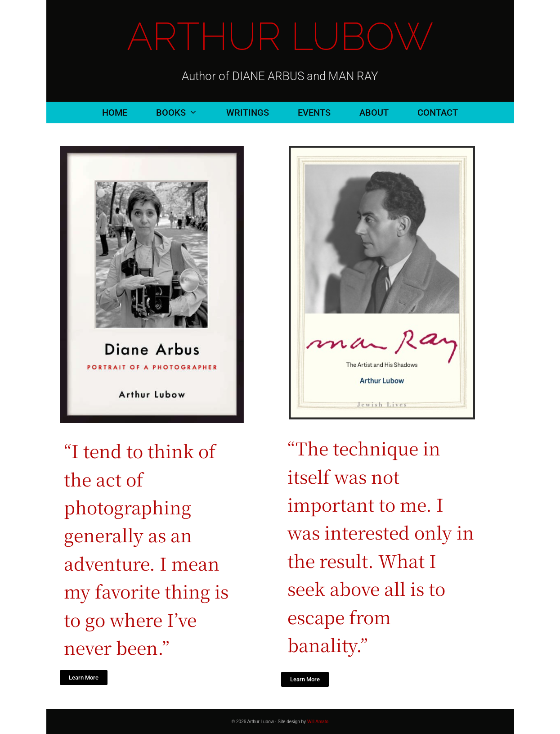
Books (184, 113)
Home (115, 113)
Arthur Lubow (280, 36)
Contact (438, 113)
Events (314, 113)
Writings (248, 113)
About (374, 113)
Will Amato (318, 722)
